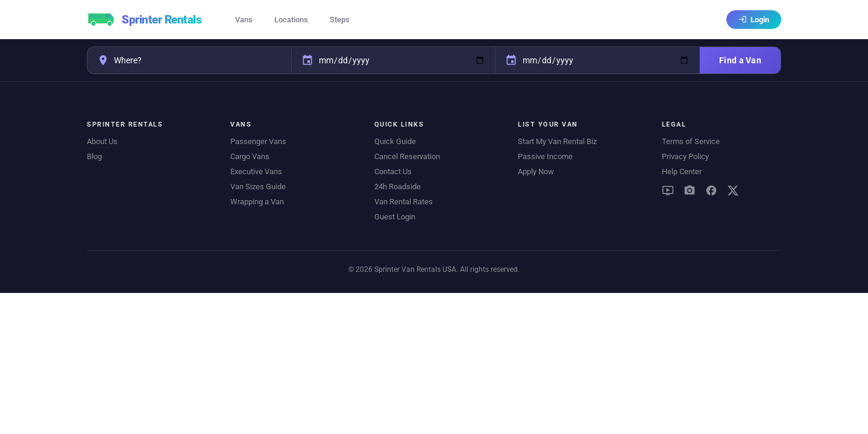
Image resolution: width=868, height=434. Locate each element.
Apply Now (536, 171)
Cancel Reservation (407, 156)
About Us (102, 141)
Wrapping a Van (257, 202)
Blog (94, 156)
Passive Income (545, 156)
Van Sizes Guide (258, 187)
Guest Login (395, 217)
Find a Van (740, 60)
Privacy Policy (685, 156)
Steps (340, 20)
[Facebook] (711, 190)
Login (754, 20)
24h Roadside (398, 187)
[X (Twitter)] (733, 190)
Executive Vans (256, 171)
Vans (244, 20)
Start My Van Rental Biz (557, 141)
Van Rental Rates (404, 202)
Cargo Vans (250, 156)
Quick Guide (395, 141)
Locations (291, 20)
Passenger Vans (258, 141)
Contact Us (393, 171)
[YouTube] (668, 190)
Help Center (682, 171)
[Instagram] (690, 190)
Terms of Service (691, 141)
